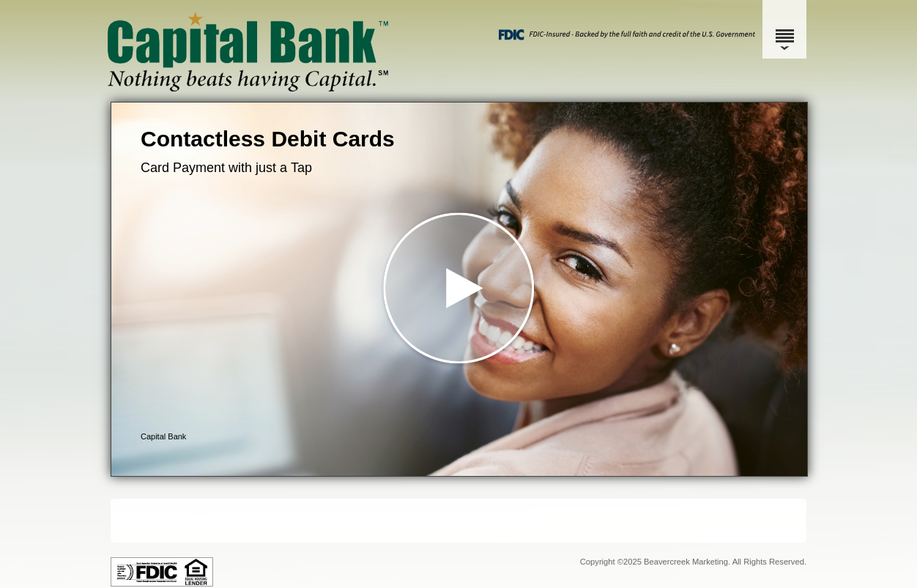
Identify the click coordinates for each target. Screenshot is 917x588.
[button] (459, 289)
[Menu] (784, 29)
